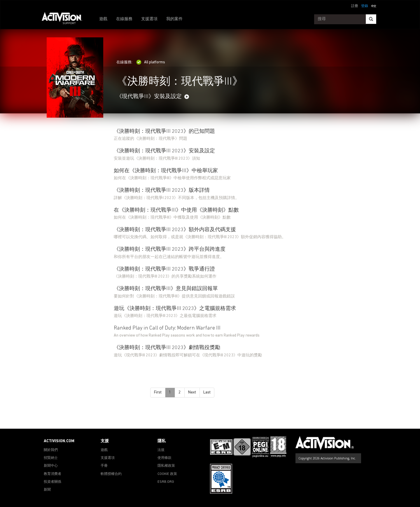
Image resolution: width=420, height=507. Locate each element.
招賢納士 (51, 458)
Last (207, 392)
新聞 (47, 490)
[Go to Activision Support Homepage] (65, 19)
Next (192, 392)
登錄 (365, 6)
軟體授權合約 (111, 474)
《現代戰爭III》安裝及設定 (149, 97)
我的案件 (174, 19)
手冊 (104, 466)
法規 (161, 450)
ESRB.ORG (166, 482)
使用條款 (164, 458)
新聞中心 (51, 466)
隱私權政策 (166, 466)
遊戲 (103, 19)
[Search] (371, 19)
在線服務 (124, 19)
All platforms (151, 62)
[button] (374, 6)
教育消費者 (52, 474)
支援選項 (149, 19)
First (158, 392)
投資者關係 (52, 482)
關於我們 (51, 450)
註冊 (355, 6)
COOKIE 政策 (167, 474)
